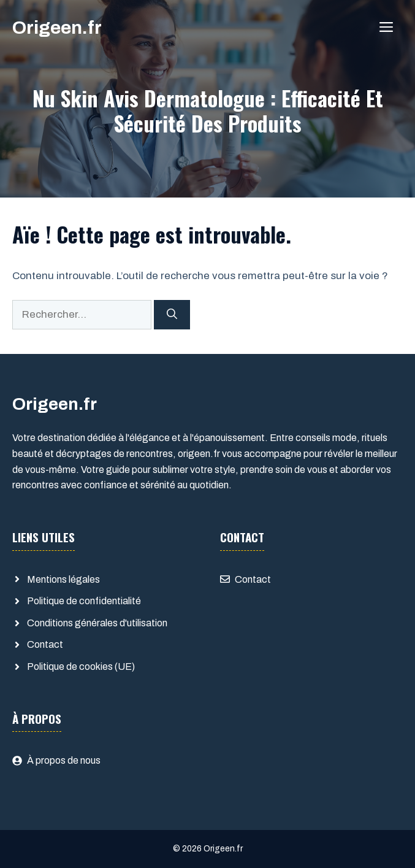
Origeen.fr (57, 28)
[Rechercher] (172, 315)
